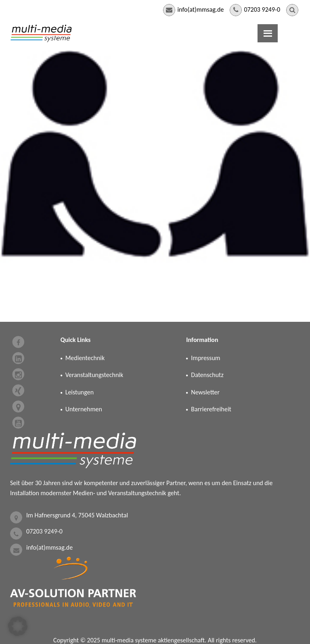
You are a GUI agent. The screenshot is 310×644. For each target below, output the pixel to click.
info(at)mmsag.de (200, 9)
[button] (18, 626)
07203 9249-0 (262, 9)
